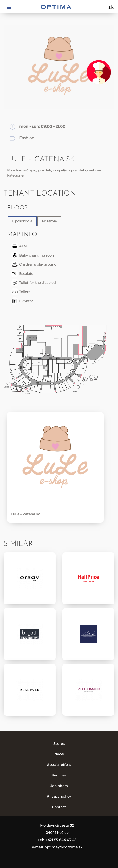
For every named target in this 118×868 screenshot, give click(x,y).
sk (111, 8)
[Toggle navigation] (9, 7)
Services (59, 775)
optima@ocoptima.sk (63, 847)
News (59, 754)
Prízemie (49, 221)
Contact (59, 807)
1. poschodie (22, 221)
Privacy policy (59, 796)
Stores (59, 744)
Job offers (59, 786)
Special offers (59, 765)
